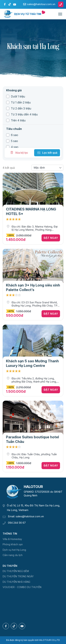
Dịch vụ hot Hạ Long (14, 550)
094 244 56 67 (17, 523)
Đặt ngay (51, 238)
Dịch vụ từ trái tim (28, 14)
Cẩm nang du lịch (13, 555)
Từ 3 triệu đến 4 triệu (24, 114)
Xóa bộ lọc (19, 152)
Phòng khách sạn (13, 544)
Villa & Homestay (12, 539)
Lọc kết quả (47, 153)
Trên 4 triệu (18, 120)
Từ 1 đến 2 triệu (21, 102)
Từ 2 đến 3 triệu (21, 108)
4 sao (15, 147)
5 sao (14, 141)
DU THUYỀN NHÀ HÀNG (16, 582)
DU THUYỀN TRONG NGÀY (18, 576)
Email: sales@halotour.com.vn (26, 516)
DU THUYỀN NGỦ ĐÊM (16, 571)
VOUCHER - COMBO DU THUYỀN (22, 587)
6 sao (15, 135)
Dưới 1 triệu (18, 96)
